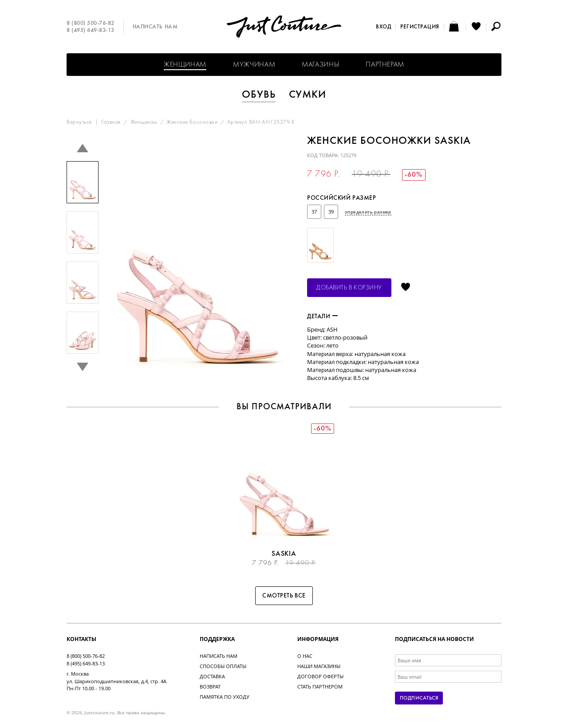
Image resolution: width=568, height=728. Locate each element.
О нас (305, 656)
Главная (111, 123)
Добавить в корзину (349, 288)
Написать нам (155, 27)
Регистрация (420, 27)
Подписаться (419, 698)
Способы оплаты (223, 666)
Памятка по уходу (225, 697)
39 (331, 212)
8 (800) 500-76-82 (91, 24)
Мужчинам (254, 65)
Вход (383, 27)
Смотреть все (284, 596)
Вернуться (79, 123)
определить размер (368, 212)
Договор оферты (320, 676)
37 (314, 212)
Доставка (212, 676)
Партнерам (385, 65)
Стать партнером (320, 686)
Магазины (320, 65)
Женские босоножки (192, 123)
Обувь (259, 95)
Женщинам (185, 65)
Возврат (210, 686)
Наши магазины (319, 666)
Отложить (406, 288)
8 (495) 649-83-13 (91, 31)
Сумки (308, 95)
